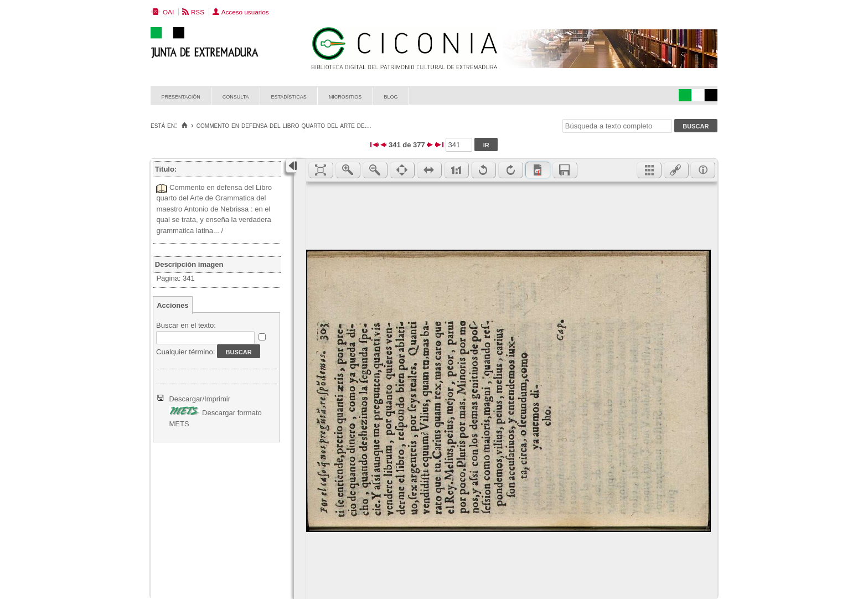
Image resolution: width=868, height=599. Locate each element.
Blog (391, 96)
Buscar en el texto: (186, 325)
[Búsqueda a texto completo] (617, 126)
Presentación (181, 96)
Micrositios (345, 96)
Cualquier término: (185, 352)
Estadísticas (289, 96)
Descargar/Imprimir (200, 399)
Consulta (236, 96)
